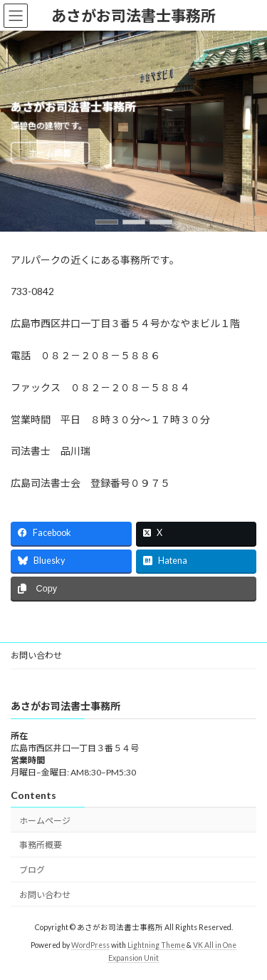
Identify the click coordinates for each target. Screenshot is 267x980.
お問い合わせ (36, 655)
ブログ (32, 870)
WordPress (90, 945)
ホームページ (45, 821)
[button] (107, 222)
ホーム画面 (50, 153)
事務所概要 (41, 846)
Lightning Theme (156, 945)
